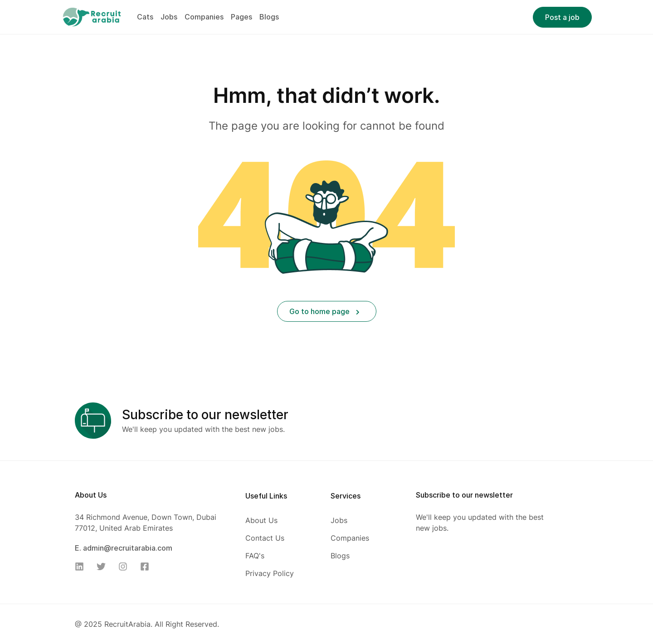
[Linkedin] (82, 567)
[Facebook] (147, 567)
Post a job (562, 17)
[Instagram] (126, 567)
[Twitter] (104, 567)
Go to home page (324, 311)
